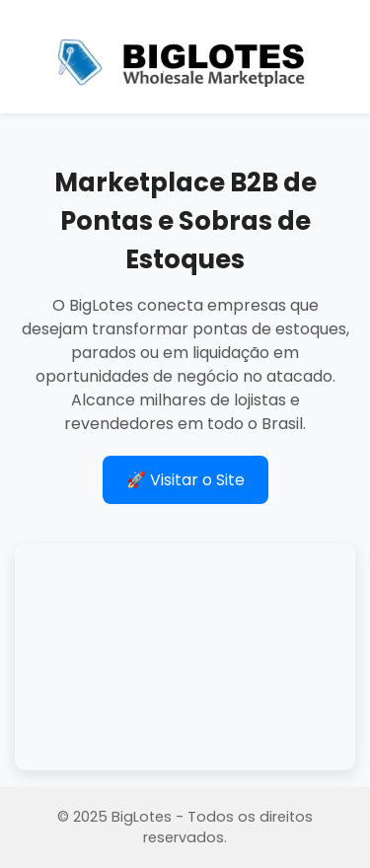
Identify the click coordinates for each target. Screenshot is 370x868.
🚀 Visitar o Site (185, 480)
